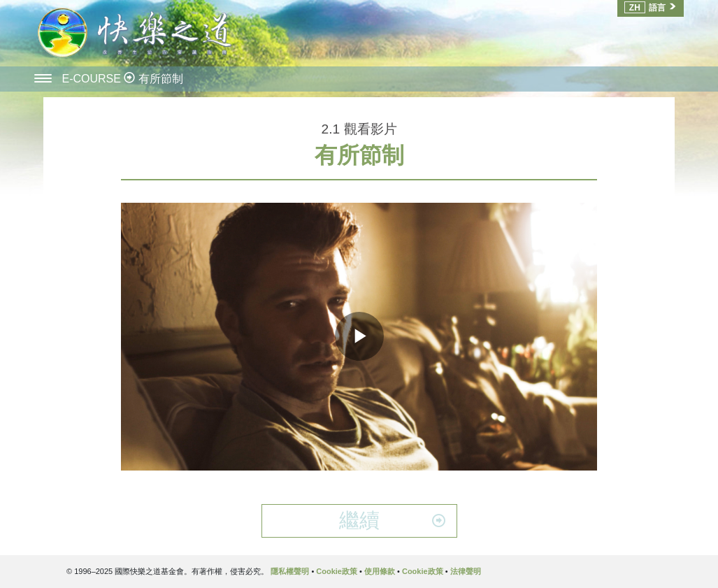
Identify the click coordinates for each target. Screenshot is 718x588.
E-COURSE (93, 79)
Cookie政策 (337, 571)
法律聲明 (466, 571)
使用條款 (380, 571)
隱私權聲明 (290, 571)
